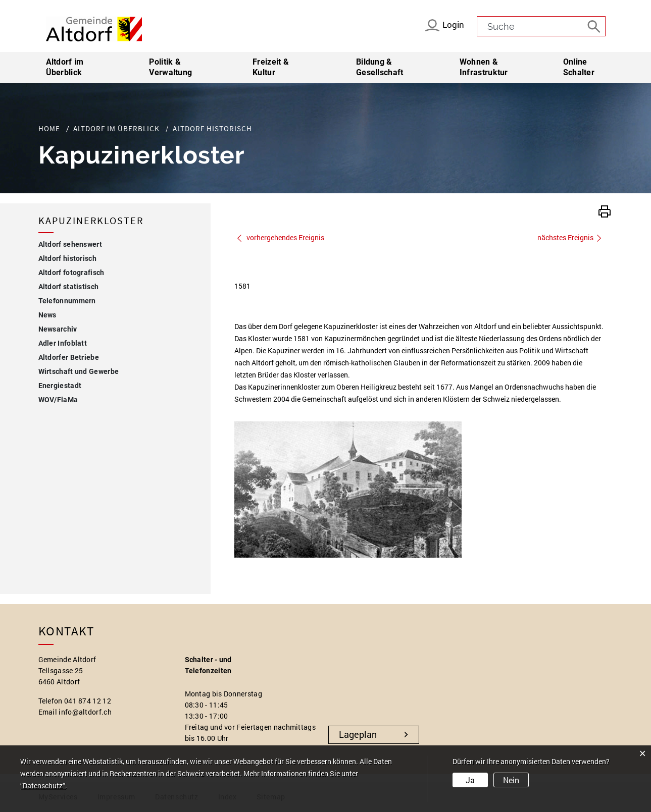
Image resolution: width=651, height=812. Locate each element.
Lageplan (358, 734)
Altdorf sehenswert (70, 244)
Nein (511, 780)
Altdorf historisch (89, 257)
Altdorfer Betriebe (69, 357)
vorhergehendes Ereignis (280, 237)
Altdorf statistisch (69, 287)
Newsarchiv (58, 329)
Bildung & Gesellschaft (380, 67)
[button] (605, 210)
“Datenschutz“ (43, 786)
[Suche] (595, 26)
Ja (470, 780)
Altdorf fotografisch (71, 273)
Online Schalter (579, 67)
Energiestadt (60, 386)
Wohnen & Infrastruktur (484, 67)
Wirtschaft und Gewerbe (79, 371)
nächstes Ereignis (570, 237)
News (47, 315)
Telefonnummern (67, 301)
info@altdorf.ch (85, 712)
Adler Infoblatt (63, 343)
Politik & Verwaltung (170, 67)
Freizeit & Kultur (271, 67)
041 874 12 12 (88, 701)
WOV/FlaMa (58, 400)
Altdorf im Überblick (65, 67)
